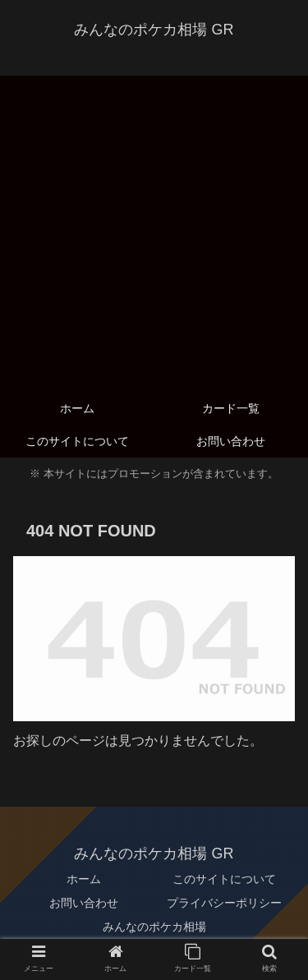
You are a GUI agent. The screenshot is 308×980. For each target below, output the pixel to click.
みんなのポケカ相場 (154, 927)
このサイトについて (224, 879)
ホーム (84, 879)
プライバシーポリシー (224, 903)
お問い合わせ (84, 903)
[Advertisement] (154, 230)
